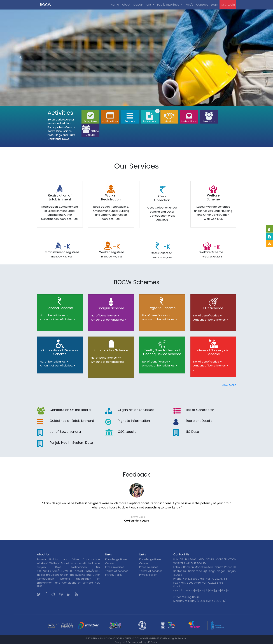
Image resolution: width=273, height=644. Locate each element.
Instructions (189, 118)
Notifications (110, 118)
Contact (202, 5)
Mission (169, 118)
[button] (20, 57)
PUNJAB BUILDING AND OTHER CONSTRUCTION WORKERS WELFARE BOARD (130, 638)
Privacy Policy (114, 575)
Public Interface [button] (169, 5)
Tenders (130, 118)
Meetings (209, 118)
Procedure (150, 118)
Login (214, 5)
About (126, 5)
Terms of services (117, 571)
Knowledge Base (116, 559)
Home (115, 5)
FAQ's (189, 5)
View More (229, 385)
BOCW (46, 5)
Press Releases (115, 567)
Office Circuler (90, 131)
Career (110, 563)
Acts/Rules (90, 118)
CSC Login (228, 5)
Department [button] (143, 5)
